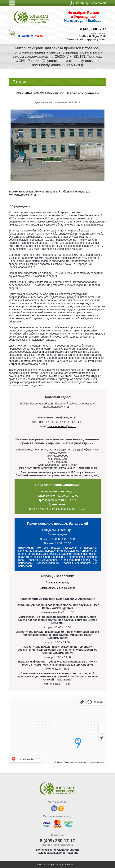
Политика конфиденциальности (57, 850)
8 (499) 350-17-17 (93, 29)
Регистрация (99, 3)
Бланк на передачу (57, 582)
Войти (80, 3)
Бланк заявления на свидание (57, 588)
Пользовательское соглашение (57, 853)
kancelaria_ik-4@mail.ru (62, 426)
